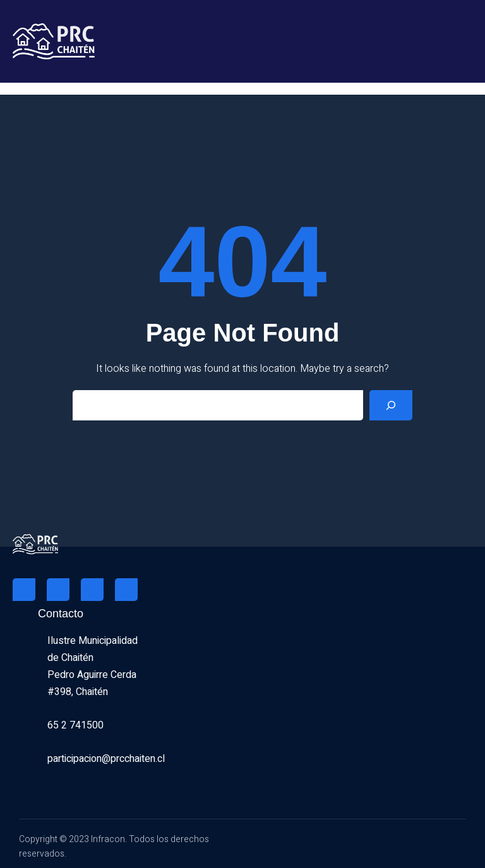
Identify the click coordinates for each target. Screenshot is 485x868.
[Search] (391, 405)
